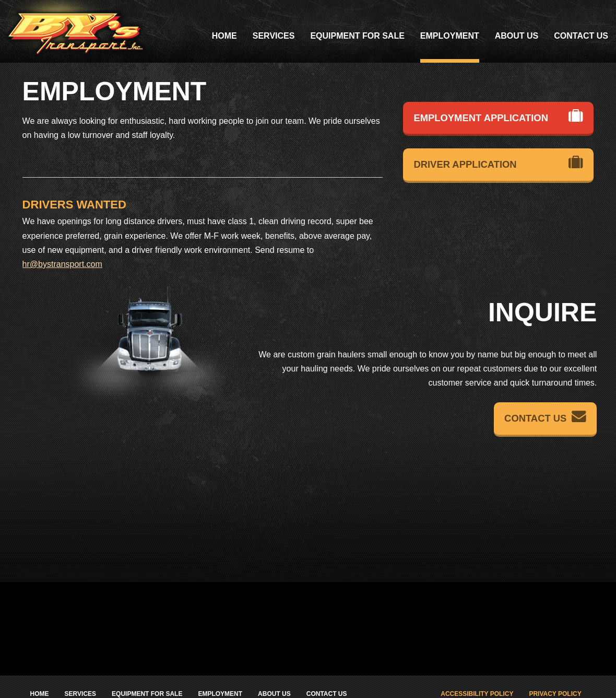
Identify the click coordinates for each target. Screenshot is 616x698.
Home (224, 36)
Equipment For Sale (357, 36)
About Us (517, 36)
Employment (450, 36)
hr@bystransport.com (62, 264)
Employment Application (498, 116)
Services (274, 36)
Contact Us (581, 36)
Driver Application (498, 162)
